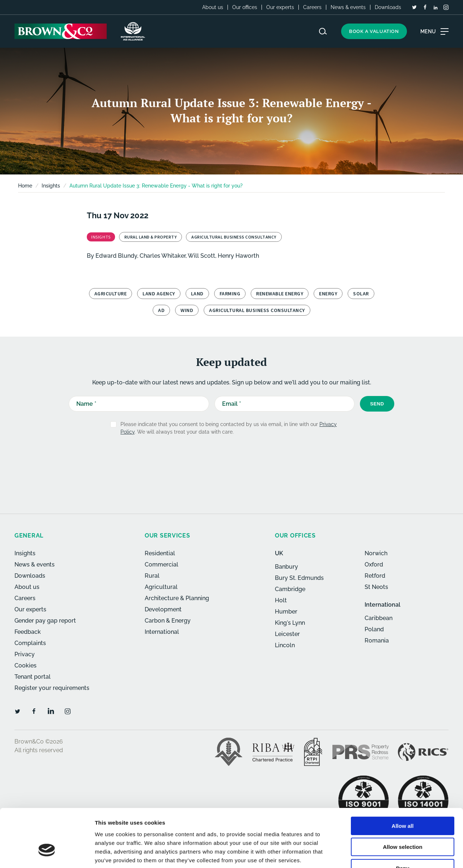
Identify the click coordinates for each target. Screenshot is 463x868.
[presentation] (216, 459)
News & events (348, 7)
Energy (328, 294)
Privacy (25, 654)
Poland (374, 629)
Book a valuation (374, 31)
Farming (230, 294)
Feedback (28, 632)
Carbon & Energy (168, 621)
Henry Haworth (238, 256)
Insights (25, 553)
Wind (187, 310)
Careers (312, 7)
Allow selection (402, 801)
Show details (380, 854)
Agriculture (111, 294)
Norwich (376, 553)
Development (163, 609)
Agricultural (161, 587)
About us (213, 7)
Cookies (26, 665)
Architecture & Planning (177, 598)
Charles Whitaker (163, 256)
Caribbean (379, 618)
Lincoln (285, 645)
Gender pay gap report (45, 621)
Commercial (162, 564)
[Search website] (323, 31)
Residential (160, 553)
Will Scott (201, 256)
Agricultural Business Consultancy (257, 310)
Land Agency (159, 294)
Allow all (403, 779)
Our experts (280, 7)
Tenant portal (33, 677)
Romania (377, 641)
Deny (403, 822)
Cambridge (290, 589)
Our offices (245, 7)
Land (197, 294)
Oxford (374, 564)
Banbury (286, 567)
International (162, 632)
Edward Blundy (116, 256)
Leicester (287, 634)
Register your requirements (52, 688)
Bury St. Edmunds (299, 578)
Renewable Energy (280, 294)
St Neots (376, 587)
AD (161, 310)
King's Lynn (290, 623)
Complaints (30, 643)
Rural (152, 576)
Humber (286, 612)
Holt (281, 600)
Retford (375, 576)
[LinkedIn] (436, 8)
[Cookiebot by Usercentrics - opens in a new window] (47, 854)
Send (377, 404)
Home (25, 186)
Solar (361, 294)
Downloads (388, 7)
